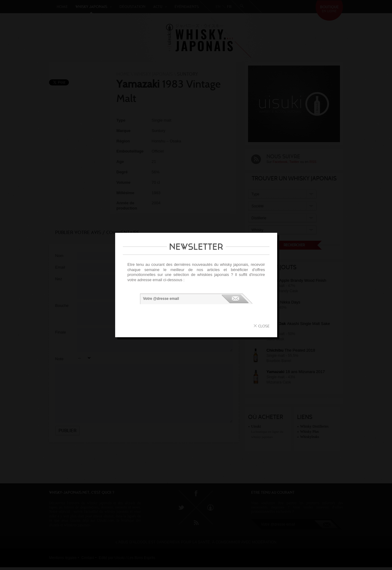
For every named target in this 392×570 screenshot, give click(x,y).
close (264, 326)
